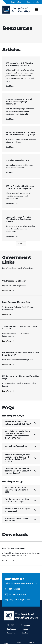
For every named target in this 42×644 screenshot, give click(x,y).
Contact (25, 633)
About (25, 629)
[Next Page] (21, 244)
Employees (11, 629)
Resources (11, 633)
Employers (25, 625)
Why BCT (10, 625)
